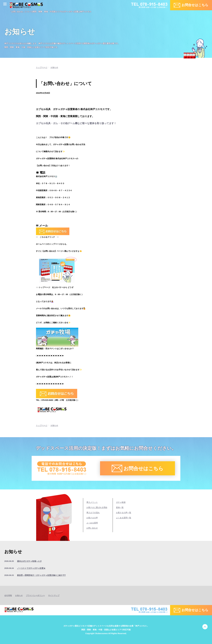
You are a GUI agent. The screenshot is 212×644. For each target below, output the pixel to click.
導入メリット (92, 502)
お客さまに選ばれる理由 (97, 507)
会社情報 (8, 595)
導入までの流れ (93, 513)
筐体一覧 (120, 507)
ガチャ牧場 (121, 502)
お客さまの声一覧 (124, 513)
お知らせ (19, 595)
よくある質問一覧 (124, 518)
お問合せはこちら (195, 5)
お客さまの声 (92, 518)
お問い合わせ (92, 528)
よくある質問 (92, 523)
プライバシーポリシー (35, 595)
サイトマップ (54, 595)
